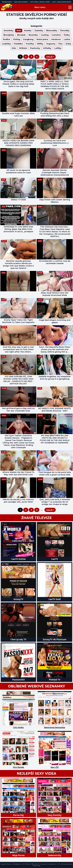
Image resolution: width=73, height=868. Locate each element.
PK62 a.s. (9, 864)
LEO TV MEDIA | (26, 864)
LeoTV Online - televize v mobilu (40, 2)
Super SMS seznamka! (21, 2)
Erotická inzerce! (7, 2)
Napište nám (44, 864)
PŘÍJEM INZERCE (35, 864)
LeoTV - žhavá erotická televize (62, 2)
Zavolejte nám (52, 864)
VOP (58, 864)
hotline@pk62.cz (17, 864)
